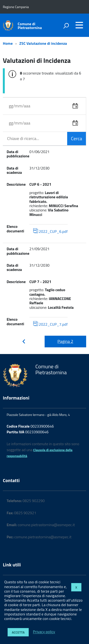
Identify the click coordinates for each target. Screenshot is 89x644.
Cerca (77, 138)
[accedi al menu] (79, 25)
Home (8, 43)
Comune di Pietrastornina (30, 26)
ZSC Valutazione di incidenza (43, 43)
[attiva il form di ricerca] (66, 26)
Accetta (18, 632)
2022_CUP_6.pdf (50, 231)
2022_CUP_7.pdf (50, 324)
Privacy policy (44, 632)
